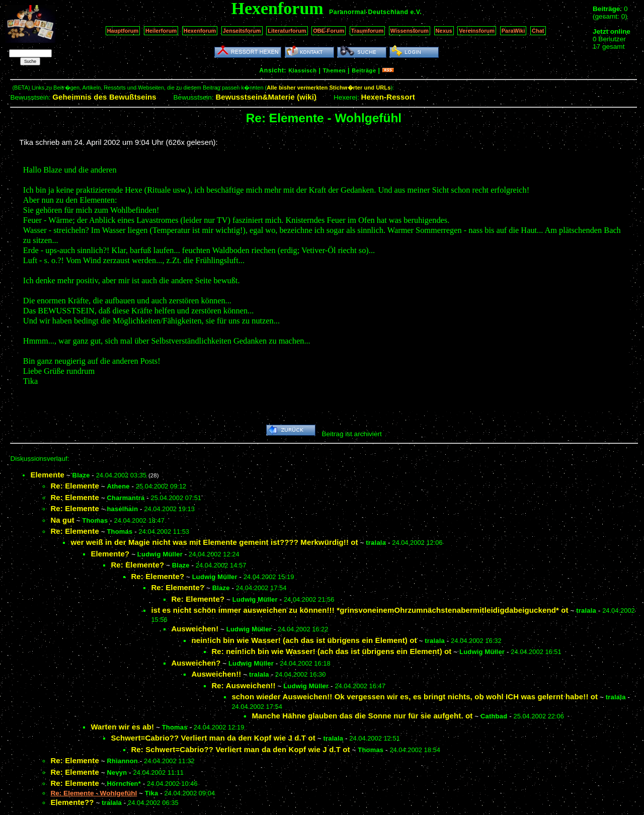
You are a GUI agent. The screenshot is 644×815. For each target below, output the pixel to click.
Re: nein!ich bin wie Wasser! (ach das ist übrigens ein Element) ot (331, 651)
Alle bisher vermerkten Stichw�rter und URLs (329, 88)
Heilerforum (161, 31)
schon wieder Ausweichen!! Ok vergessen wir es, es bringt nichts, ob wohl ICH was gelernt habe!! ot (415, 697)
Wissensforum (410, 31)
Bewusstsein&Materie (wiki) (266, 97)
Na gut (62, 520)
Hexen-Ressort (388, 97)
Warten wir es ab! (122, 727)
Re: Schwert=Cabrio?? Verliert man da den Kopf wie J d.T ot (240, 749)
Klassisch (302, 70)
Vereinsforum (477, 31)
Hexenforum (200, 31)
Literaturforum (287, 31)
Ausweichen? (196, 663)
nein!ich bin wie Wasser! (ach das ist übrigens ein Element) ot (304, 640)
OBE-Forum (329, 31)
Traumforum (368, 31)
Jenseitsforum (242, 31)
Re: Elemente (75, 486)
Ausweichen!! (216, 674)
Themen (334, 70)
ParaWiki (513, 31)
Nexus (444, 31)
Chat (538, 31)
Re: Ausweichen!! (243, 685)
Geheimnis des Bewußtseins (104, 97)
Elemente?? (72, 802)
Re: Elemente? (137, 565)
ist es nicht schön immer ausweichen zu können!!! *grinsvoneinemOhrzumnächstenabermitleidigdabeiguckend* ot (359, 610)
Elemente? (110, 554)
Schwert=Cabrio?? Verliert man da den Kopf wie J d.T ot (213, 738)
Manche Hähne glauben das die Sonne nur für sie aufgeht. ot (362, 716)
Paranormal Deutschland (369, 12)
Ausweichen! (195, 629)
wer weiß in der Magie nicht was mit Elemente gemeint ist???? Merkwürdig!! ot (214, 542)
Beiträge (364, 70)
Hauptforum (123, 31)
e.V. (416, 12)
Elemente (47, 475)
